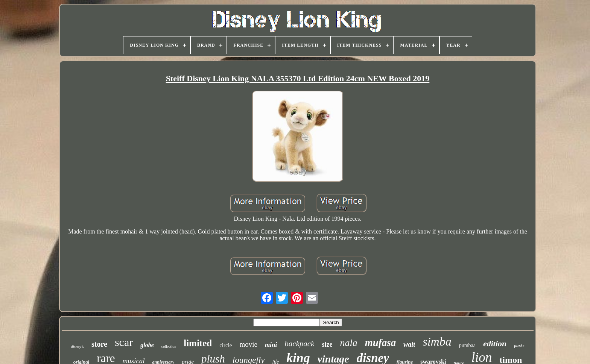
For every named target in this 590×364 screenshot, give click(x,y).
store (99, 344)
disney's (77, 346)
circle (226, 345)
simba (437, 341)
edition (495, 344)
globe (147, 345)
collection (169, 347)
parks (519, 346)
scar (124, 342)
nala (348, 343)
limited (198, 343)
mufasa (381, 343)
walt (409, 344)
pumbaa (467, 345)
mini (271, 345)
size (327, 344)
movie (249, 344)
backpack (299, 344)
